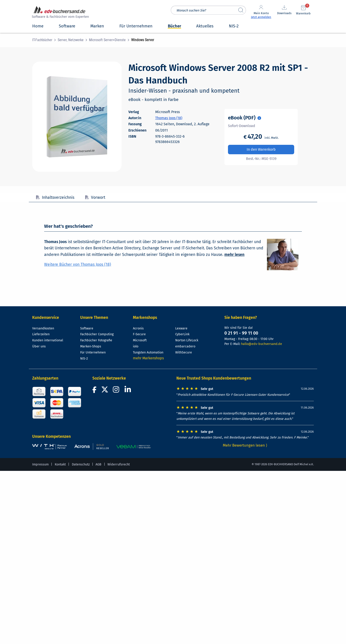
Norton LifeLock (187, 340)
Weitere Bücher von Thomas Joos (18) (78, 265)
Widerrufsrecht (119, 464)
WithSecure (184, 352)
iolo (136, 346)
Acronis (138, 328)
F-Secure (139, 334)
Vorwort (95, 198)
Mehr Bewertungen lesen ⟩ (245, 445)
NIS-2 (84, 359)
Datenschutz (81, 464)
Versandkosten (43, 328)
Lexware (181, 328)
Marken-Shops (91, 346)
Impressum (40, 464)
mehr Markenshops (148, 358)
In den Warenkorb (261, 149)
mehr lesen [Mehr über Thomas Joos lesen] (234, 255)
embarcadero (185, 346)
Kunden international (48, 340)
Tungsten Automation (148, 352)
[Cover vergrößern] (77, 117)
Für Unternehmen (93, 352)
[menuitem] (45, 40)
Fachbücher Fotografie (96, 340)
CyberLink (182, 334)
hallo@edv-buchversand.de (262, 344)
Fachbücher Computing (97, 334)
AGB (98, 464)
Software (87, 328)
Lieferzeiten (41, 334)
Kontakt (60, 464)
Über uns (39, 346)
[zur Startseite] (60, 13)
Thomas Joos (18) (169, 118)
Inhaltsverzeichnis (55, 198)
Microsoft (140, 340)
